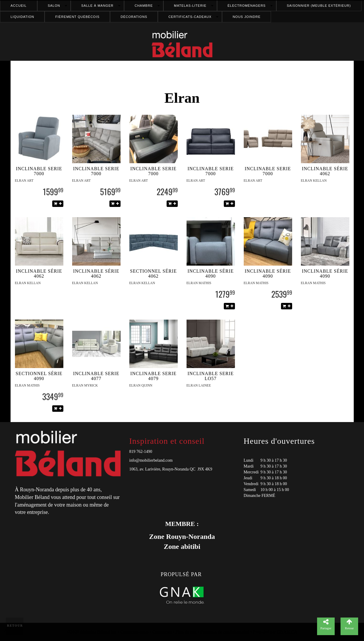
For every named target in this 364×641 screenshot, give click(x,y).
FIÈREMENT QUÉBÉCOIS (77, 17)
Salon (54, 6)
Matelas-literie (190, 6)
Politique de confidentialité (225, 632)
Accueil (19, 6)
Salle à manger (97, 6)
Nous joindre (247, 17)
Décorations (134, 17)
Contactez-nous (135, 632)
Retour (15, 626)
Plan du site (186, 632)
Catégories (162, 632)
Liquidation (22, 17)
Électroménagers (247, 6)
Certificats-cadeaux (190, 17)
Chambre (144, 6)
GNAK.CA (287, 632)
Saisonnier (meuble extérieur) (319, 6)
